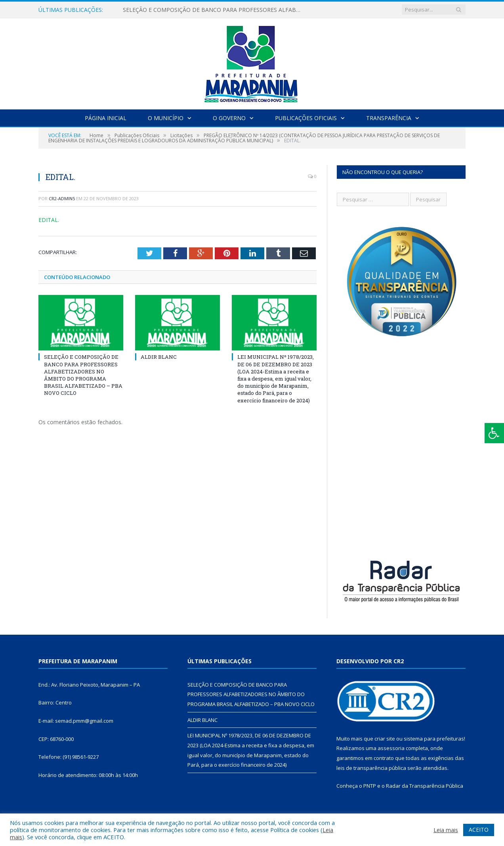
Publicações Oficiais (306, 118)
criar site (385, 739)
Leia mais (446, 830)
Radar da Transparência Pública (425, 786)
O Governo (229, 118)
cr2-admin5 (62, 198)
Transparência (389, 118)
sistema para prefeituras (434, 739)
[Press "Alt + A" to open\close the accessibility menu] (494, 433)
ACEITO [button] (479, 830)
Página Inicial (106, 118)
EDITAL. (49, 220)
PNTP (370, 786)
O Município (166, 118)
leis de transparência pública (371, 768)
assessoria (391, 748)
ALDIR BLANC (159, 357)
